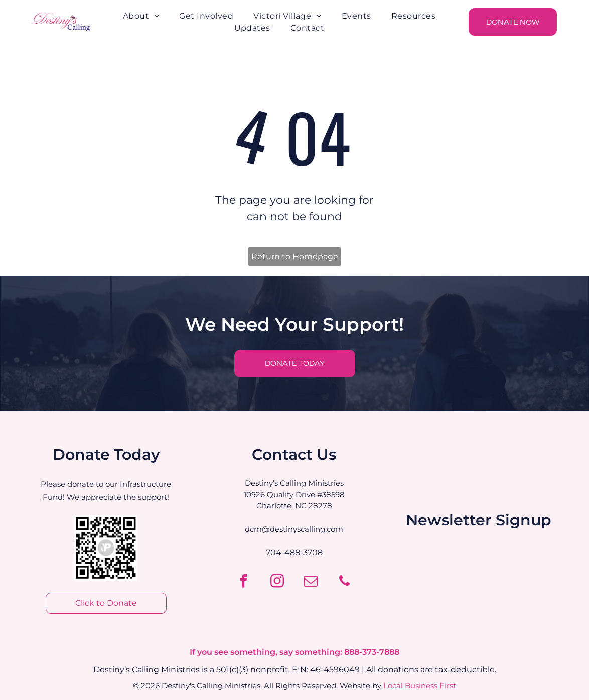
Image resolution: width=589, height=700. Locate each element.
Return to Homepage (295, 257)
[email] (311, 582)
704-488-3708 (294, 553)
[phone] (345, 582)
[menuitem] (141, 16)
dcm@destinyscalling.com (294, 529)
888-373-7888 (372, 652)
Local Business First (420, 686)
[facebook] (244, 582)
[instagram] (277, 582)
